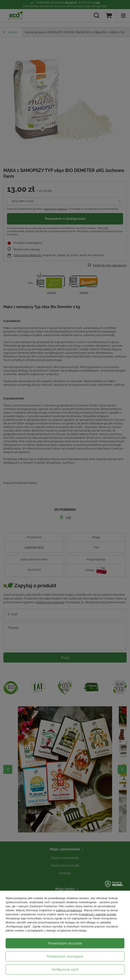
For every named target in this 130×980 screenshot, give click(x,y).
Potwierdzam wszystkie (65, 943)
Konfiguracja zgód (65, 969)
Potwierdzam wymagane (65, 956)
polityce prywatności (69, 910)
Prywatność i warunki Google (98, 914)
